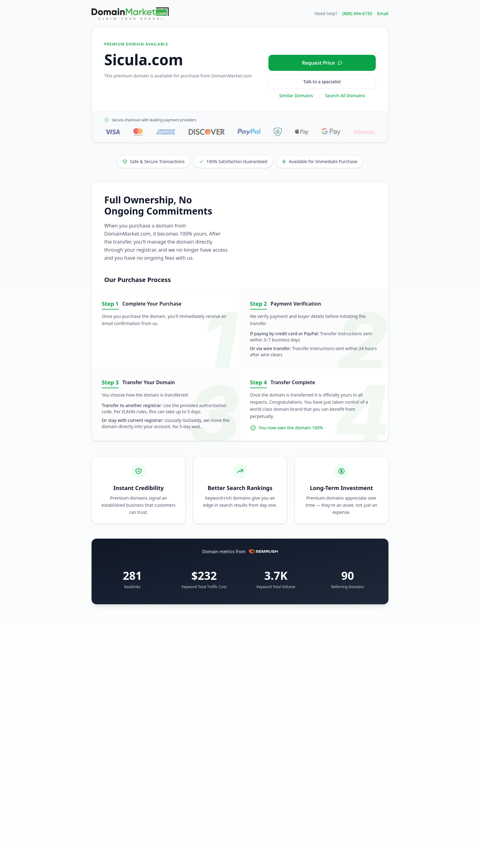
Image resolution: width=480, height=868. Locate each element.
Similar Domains (296, 95)
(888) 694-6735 (357, 13)
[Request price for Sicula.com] (322, 63)
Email (383, 13)
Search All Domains (345, 95)
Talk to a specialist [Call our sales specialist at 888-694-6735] (322, 82)
